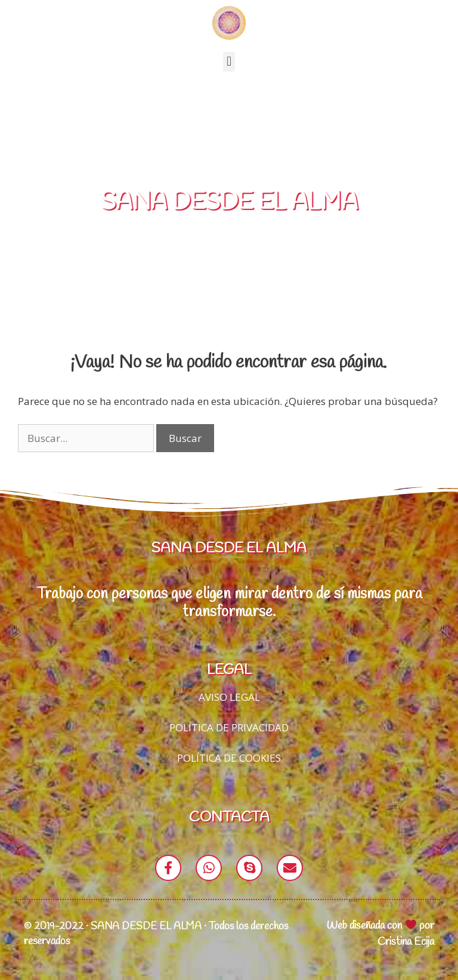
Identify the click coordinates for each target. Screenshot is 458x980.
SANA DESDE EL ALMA (229, 203)
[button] (229, 62)
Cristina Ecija (406, 942)
